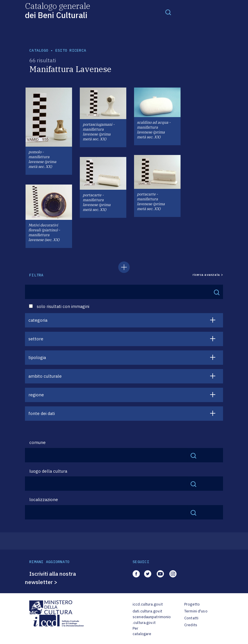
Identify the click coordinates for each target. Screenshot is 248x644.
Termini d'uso (196, 611)
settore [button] (36, 339)
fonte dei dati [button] (42, 413)
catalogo (39, 50)
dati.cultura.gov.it (147, 611)
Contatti (191, 618)
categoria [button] (38, 320)
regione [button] (36, 395)
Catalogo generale (58, 10)
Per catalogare (142, 631)
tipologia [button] (37, 357)
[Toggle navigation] (168, 12)
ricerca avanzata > (208, 275)
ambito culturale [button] (45, 376)
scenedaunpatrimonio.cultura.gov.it (152, 620)
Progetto (192, 604)
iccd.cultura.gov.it (148, 604)
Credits (191, 625)
